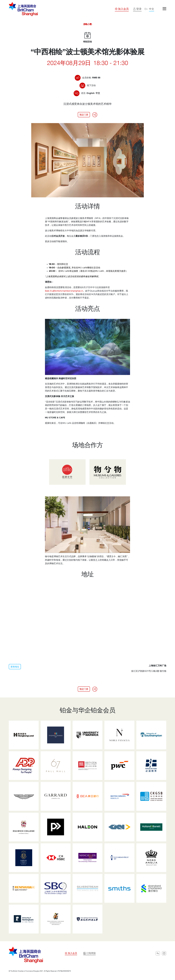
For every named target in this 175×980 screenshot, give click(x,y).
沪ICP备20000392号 (64, 971)
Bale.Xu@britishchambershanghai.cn (64, 291)
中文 (151, 9)
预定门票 (84, 115)
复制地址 (15, 667)
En (146, 9)
